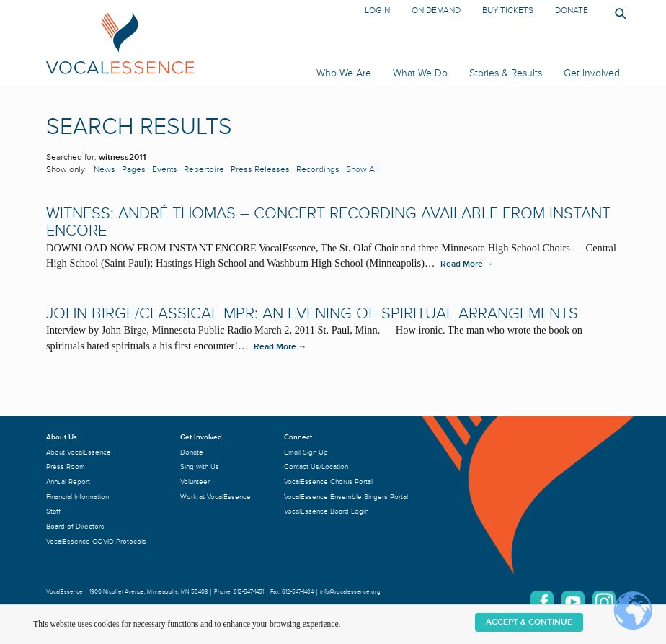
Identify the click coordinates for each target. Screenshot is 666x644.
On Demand (436, 10)
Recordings (318, 170)
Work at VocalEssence (216, 497)
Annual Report (68, 482)
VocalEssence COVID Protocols (96, 541)
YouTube (573, 602)
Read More (467, 264)
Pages (134, 170)
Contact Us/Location (316, 466)
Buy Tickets (508, 10)
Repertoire (204, 170)
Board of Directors (75, 526)
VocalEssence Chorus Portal (328, 482)
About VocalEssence (79, 452)
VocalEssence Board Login (326, 511)
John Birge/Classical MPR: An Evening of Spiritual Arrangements (312, 314)
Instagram (604, 602)
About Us (62, 437)
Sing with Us (200, 466)
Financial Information (77, 497)
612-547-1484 (298, 592)
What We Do (420, 73)
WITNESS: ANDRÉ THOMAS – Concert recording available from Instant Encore (328, 222)
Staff (53, 511)
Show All (363, 170)
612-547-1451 (249, 592)
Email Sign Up (306, 452)
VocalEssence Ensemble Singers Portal (346, 497)
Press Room (66, 466)
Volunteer (195, 482)
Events (165, 170)
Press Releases (260, 170)
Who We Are (344, 73)
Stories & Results (506, 73)
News (105, 170)
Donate (572, 10)
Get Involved (592, 73)
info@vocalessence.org (350, 592)
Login (377, 10)
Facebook (542, 602)
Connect (298, 437)
